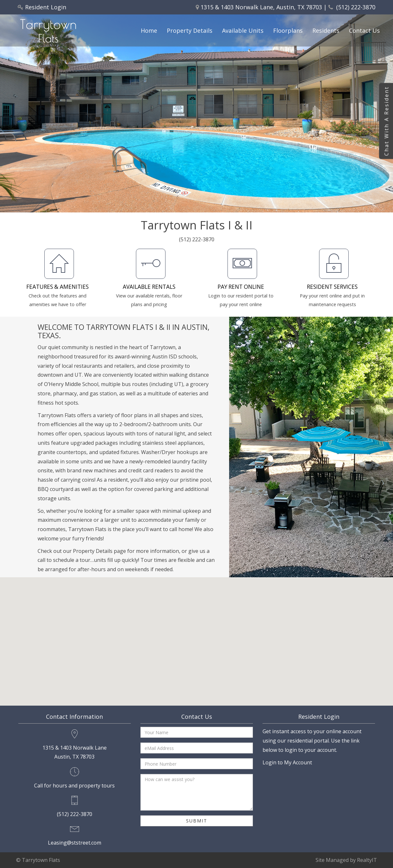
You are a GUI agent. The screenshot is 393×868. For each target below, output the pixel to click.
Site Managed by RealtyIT (346, 860)
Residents (326, 30)
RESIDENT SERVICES (332, 287)
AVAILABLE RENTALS (149, 287)
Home (149, 30)
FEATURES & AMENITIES (58, 287)
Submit (197, 821)
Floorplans (288, 30)
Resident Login (46, 7)
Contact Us (364, 30)
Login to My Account (287, 762)
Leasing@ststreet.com (75, 843)
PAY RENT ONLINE (241, 287)
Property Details (190, 30)
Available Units (243, 30)
